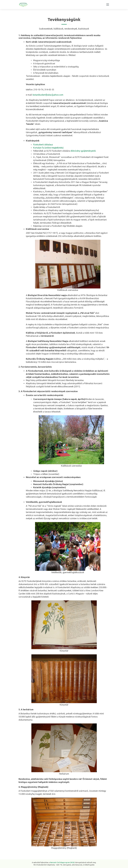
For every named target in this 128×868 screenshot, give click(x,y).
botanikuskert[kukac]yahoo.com (48, 95)
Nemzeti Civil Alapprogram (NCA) (62, 862)
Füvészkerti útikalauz (43, 145)
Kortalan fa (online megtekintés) (48, 148)
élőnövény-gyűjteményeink (83, 151)
